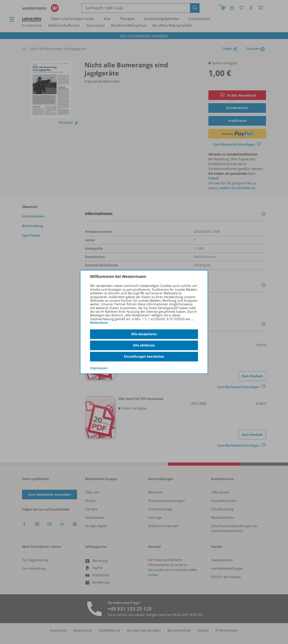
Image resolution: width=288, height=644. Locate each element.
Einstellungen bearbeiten (144, 356)
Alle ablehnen (144, 345)
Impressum (99, 368)
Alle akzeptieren (144, 334)
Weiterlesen (99, 323)
